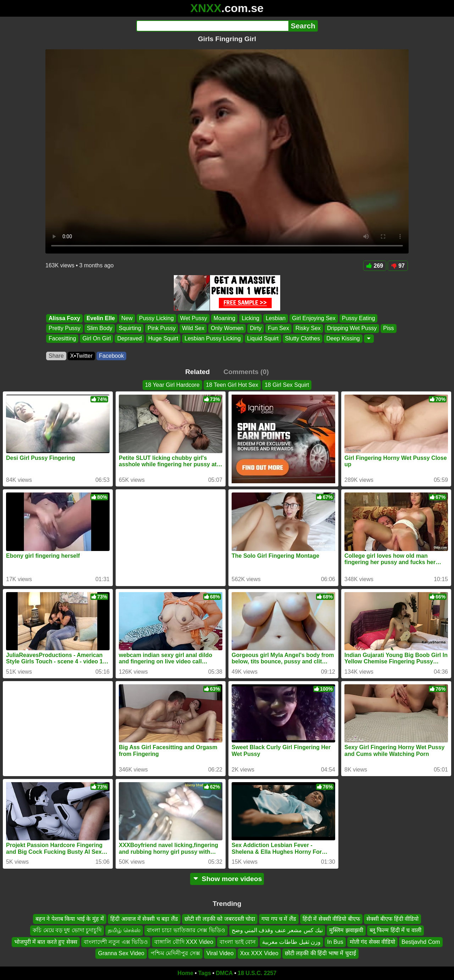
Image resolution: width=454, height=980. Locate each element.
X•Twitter (81, 356)
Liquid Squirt (263, 338)
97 (398, 266)
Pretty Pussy (65, 328)
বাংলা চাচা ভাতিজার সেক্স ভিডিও (186, 930)
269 (375, 266)
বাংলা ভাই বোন (238, 942)
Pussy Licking (156, 318)
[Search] (212, 26)
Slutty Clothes (303, 338)
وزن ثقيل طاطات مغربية (291, 942)
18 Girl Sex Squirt (287, 385)
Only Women (227, 328)
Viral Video (220, 953)
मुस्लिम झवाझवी (346, 930)
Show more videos (227, 879)
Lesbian (276, 318)
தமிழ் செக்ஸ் (124, 930)
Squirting (130, 328)
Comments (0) (246, 372)
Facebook (111, 356)
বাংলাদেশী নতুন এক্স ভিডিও (116, 942)
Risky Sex (308, 328)
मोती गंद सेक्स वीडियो (372, 942)
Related (197, 372)
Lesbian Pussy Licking (212, 338)
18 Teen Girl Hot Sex (232, 385)
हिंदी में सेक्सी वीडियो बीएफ (331, 919)
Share (56, 356)
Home (186, 973)
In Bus (335, 942)
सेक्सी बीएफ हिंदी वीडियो (392, 919)
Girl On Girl (96, 338)
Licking (250, 318)
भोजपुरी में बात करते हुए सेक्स (46, 942)
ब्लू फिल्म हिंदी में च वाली (395, 930)
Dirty (256, 328)
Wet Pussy (194, 318)
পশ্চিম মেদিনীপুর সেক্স (175, 953)
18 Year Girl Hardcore (172, 385)
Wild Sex (193, 328)
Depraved (129, 338)
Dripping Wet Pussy (352, 328)
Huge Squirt (163, 338)
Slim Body (100, 328)
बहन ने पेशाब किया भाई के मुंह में (70, 919)
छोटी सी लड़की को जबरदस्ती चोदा (220, 919)
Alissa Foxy (64, 318)
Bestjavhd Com (421, 942)
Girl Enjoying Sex (314, 318)
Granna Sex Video (121, 953)
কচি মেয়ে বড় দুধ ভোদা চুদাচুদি (67, 930)
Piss (388, 328)
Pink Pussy (162, 328)
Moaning (224, 318)
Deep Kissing (343, 338)
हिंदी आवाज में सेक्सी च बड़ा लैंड (144, 919)
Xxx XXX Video (259, 953)
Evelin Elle (101, 318)
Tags (205, 973)
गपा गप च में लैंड (279, 919)
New (127, 318)
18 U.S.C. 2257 (257, 973)
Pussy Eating (358, 318)
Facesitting (62, 338)
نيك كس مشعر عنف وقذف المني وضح (277, 930)
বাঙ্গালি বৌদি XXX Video (184, 942)
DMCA (224, 973)
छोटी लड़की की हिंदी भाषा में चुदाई (320, 953)
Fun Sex (278, 328)
